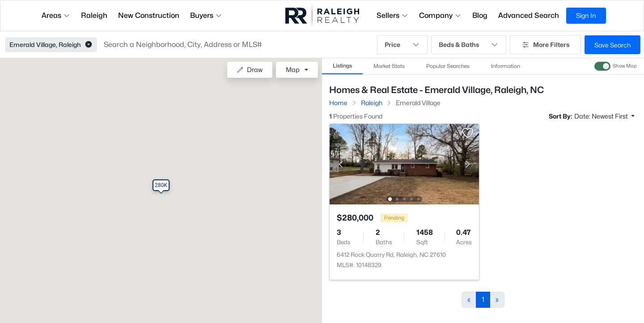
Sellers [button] (392, 15)
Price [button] (402, 45)
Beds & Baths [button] (469, 45)
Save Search (612, 45)
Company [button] (440, 15)
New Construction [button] (149, 15)
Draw (250, 70)
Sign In (586, 15)
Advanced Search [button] (529, 15)
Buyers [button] (206, 15)
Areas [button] (56, 15)
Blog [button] (480, 15)
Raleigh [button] (94, 15)
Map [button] (293, 70)
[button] (89, 45)
